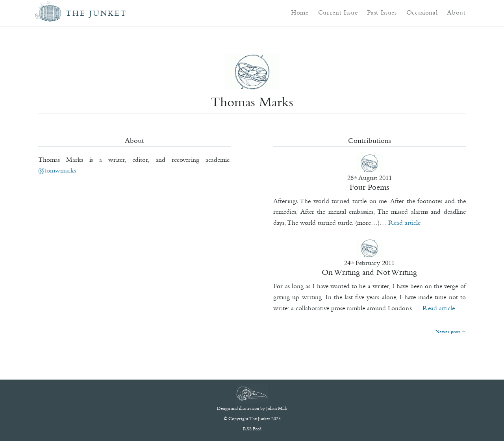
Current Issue (338, 12)
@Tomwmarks (57, 170)
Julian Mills (277, 408)
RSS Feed (252, 429)
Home (300, 12)
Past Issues (382, 12)
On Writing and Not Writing (369, 272)
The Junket (96, 13)
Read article (404, 222)
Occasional (422, 12)
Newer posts (450, 332)
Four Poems (369, 187)
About (456, 12)
